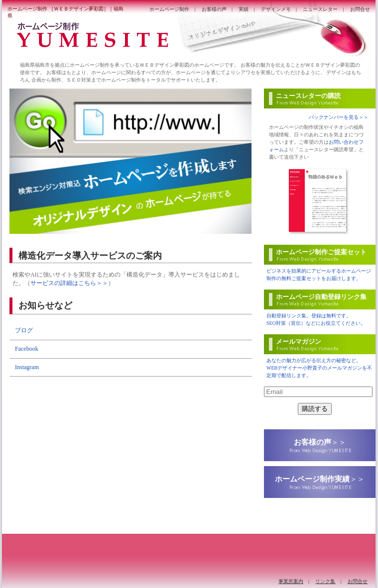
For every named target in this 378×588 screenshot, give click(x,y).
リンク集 (325, 581)
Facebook (27, 349)
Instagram (27, 367)
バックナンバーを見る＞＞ (339, 117)
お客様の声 (214, 9)
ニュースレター (320, 9)
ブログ (24, 330)
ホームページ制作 (169, 9)
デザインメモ (276, 9)
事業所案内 (291, 581)
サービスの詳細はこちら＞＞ (69, 283)
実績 (244, 9)
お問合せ (360, 9)
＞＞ (320, 442)
